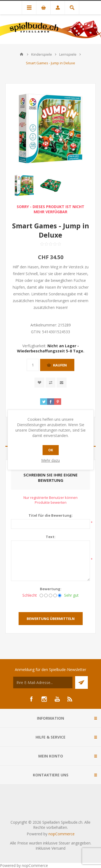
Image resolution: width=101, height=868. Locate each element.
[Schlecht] (41, 595)
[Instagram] (44, 699)
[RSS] (70, 699)
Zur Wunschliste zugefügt (39, 383)
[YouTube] (57, 699)
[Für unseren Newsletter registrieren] (43, 682)
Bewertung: (51, 589)
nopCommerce (62, 834)
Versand (58, 848)
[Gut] (55, 595)
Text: (51, 537)
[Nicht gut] (46, 595)
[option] (24, 185)
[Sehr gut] (60, 595)
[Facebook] (31, 699)
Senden (81, 682)
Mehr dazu (50, 460)
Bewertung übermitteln (51, 619)
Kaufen (60, 365)
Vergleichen (50, 383)
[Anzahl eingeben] (33, 365)
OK (51, 450)
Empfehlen (62, 383)
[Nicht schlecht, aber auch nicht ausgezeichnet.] (50, 595)
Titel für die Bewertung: (51, 515)
